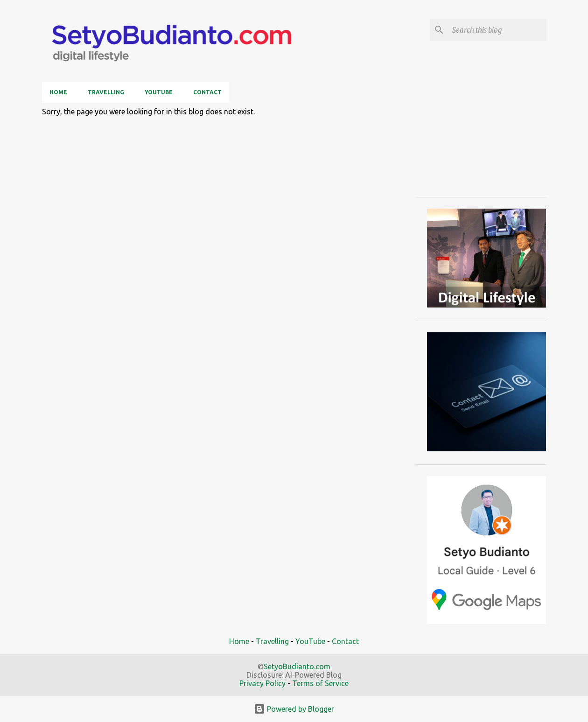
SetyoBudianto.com (297, 666)
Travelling (106, 92)
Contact (207, 92)
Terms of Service (320, 683)
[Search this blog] (497, 30)
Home (58, 92)
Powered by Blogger (294, 709)
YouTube (159, 92)
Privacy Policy (262, 683)
